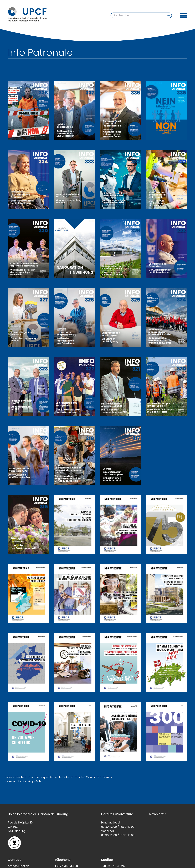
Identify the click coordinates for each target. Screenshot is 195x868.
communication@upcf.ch (23, 781)
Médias (107, 860)
